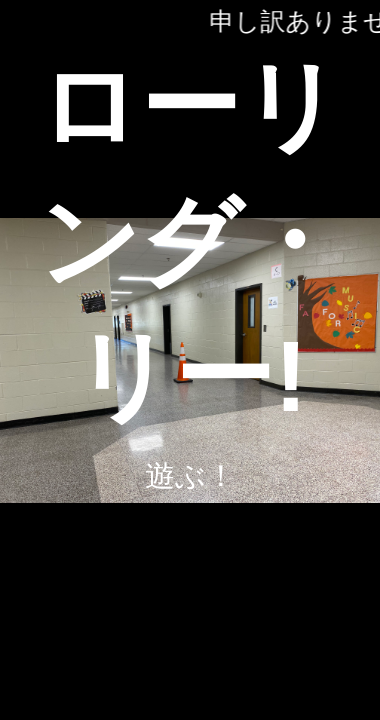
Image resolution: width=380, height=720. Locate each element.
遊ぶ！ (190, 475)
